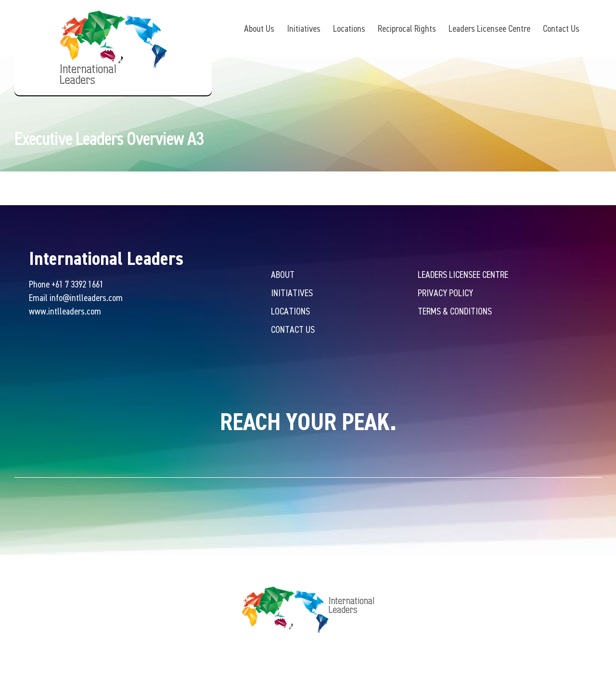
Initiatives (304, 28)
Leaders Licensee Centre (489, 28)
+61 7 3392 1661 (77, 285)
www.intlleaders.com (65, 312)
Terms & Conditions (455, 312)
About (283, 275)
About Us (259, 28)
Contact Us (561, 28)
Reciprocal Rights (407, 28)
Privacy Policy (445, 294)
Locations (349, 28)
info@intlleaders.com (86, 298)
